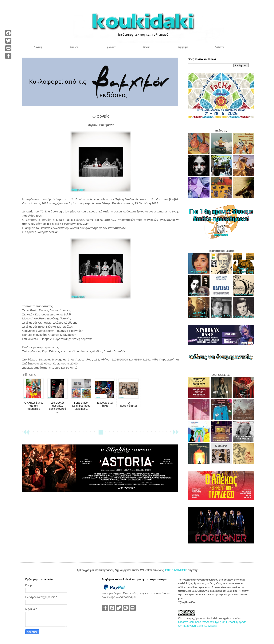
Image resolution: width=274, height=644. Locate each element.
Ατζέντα (219, 47)
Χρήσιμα (183, 47)
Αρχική (38, 47)
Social (147, 47)
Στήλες (74, 47)
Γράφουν (110, 47)
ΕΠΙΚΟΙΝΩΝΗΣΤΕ (176, 570)
